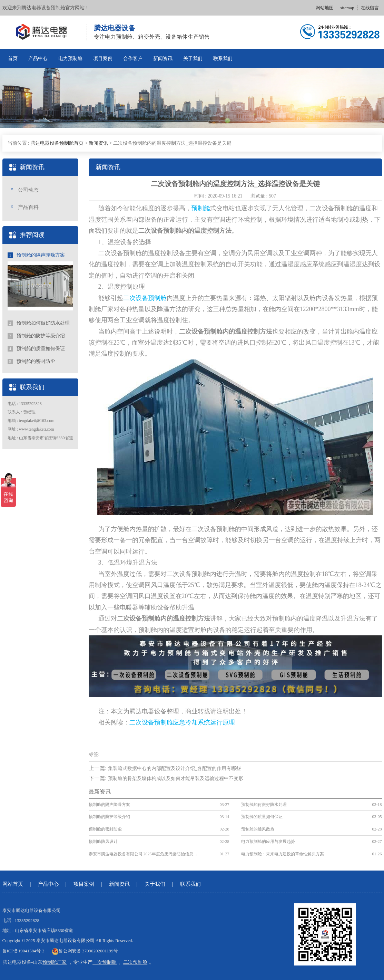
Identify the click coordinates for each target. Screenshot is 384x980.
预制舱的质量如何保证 (36, 349)
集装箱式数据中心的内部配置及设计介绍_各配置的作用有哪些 (174, 768)
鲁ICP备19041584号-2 (23, 951)
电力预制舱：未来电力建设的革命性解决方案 (283, 854)
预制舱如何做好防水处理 (39, 323)
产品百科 (28, 207)
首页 (13, 59)
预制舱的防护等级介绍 (36, 336)
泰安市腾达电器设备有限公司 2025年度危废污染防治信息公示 (145, 854)
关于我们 (193, 59)
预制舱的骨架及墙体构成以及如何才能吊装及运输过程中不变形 (176, 779)
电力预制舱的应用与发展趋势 (268, 842)
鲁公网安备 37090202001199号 (85, 951)
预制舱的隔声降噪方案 (36, 255)
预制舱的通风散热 (258, 829)
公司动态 (28, 190)
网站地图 (325, 8)
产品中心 (38, 59)
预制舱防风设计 (103, 842)
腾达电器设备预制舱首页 (57, 143)
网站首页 (13, 884)
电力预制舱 (70, 59)
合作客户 (133, 59)
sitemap (347, 8)
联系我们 (223, 59)
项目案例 (103, 59)
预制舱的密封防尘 (32, 362)
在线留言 (370, 8)
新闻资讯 (163, 59)
